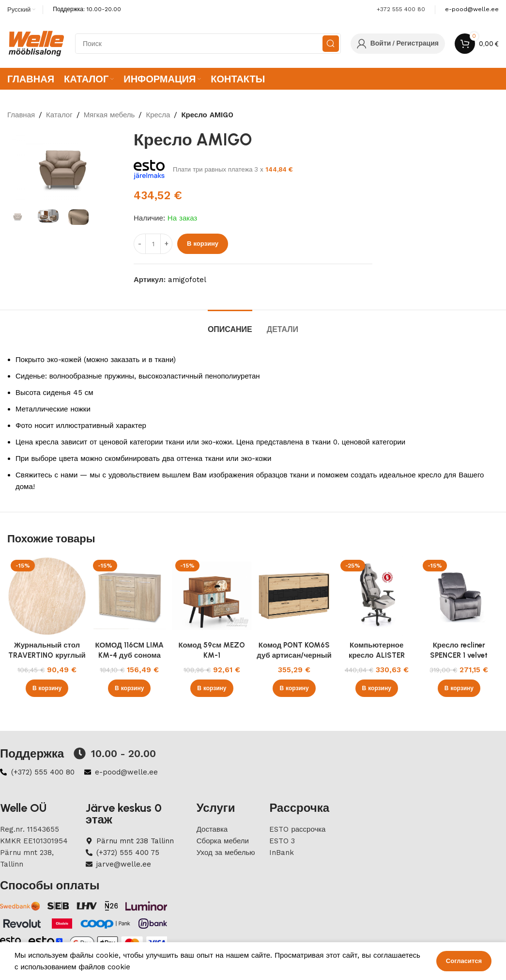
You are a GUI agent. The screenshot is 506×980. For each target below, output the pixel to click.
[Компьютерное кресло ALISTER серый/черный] (377, 596)
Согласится (464, 961)
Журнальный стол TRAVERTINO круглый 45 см (47, 655)
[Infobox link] (472, 9)
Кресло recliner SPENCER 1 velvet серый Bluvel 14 (459, 655)
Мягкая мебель (109, 115)
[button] (47, 688)
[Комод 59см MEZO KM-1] (212, 596)
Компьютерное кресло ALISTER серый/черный (377, 655)
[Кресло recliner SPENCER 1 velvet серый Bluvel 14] (459, 596)
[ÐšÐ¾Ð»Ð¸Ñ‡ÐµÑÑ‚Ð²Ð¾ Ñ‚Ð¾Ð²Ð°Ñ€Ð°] (153, 244)
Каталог (59, 115)
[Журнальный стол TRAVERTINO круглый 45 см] (47, 596)
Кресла (158, 115)
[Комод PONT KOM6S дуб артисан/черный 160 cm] (294, 596)
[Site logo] (36, 43)
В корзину (203, 244)
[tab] (230, 324)
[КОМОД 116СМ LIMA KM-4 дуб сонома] (129, 596)
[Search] (208, 44)
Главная (21, 115)
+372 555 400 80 (401, 9)
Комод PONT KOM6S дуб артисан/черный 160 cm (294, 655)
